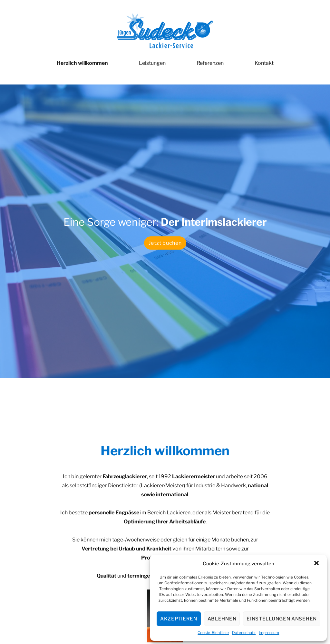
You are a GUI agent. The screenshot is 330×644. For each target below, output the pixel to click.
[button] (316, 564)
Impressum (269, 633)
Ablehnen (222, 619)
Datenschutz (244, 633)
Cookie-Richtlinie (213, 633)
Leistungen (152, 63)
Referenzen (210, 63)
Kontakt (264, 63)
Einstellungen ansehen (282, 619)
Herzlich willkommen (82, 63)
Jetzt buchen (165, 243)
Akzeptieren (179, 619)
